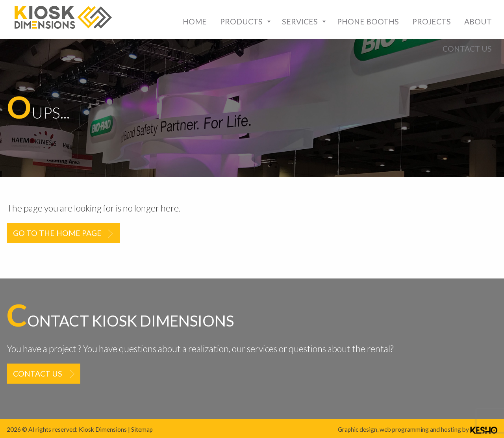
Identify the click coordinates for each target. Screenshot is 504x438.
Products (241, 21)
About (478, 21)
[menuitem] (195, 21)
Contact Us (467, 49)
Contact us (38, 374)
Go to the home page (57, 233)
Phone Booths (368, 21)
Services (300, 21)
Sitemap (142, 429)
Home (195, 21)
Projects (432, 21)
